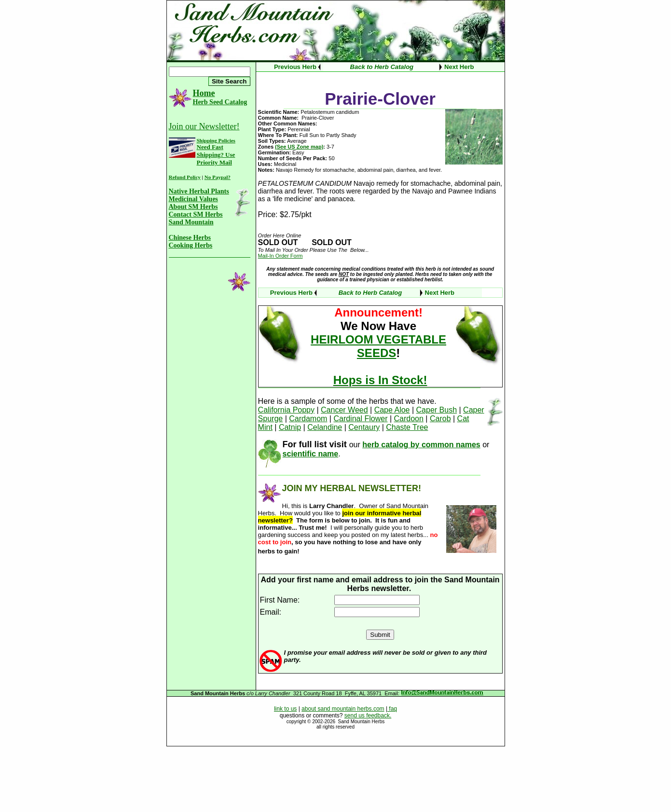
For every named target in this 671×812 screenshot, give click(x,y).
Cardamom (308, 419)
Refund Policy (185, 177)
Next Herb (459, 67)
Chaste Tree (407, 427)
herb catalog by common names (421, 445)
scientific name (311, 454)
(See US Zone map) (299, 147)
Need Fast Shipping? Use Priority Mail (216, 155)
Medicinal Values (193, 199)
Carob (440, 419)
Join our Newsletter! (204, 126)
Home (204, 93)
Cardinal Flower (360, 419)
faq (392, 709)
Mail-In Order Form (281, 256)
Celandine (325, 427)
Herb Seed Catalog (220, 102)
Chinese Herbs (190, 238)
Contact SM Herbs (196, 214)
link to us (285, 709)
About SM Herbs (193, 207)
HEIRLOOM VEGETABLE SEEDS (378, 346)
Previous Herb (295, 67)
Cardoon (409, 419)
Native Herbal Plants (199, 191)
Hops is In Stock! (380, 380)
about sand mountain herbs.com (343, 709)
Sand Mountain (191, 222)
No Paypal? (218, 177)
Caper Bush (437, 410)
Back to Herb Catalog (382, 67)
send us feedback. (368, 716)
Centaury (364, 427)
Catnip (290, 427)
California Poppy (286, 410)
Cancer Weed (344, 410)
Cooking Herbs (191, 245)
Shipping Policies (216, 140)
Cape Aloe (392, 410)
